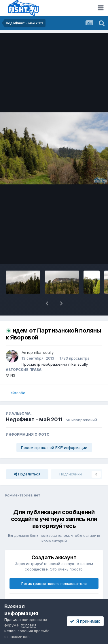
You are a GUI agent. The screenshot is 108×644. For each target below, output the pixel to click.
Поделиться (27, 474)
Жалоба (18, 393)
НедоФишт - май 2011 (34, 419)
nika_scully (44, 352)
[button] (47, 303)
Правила (13, 620)
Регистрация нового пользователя (54, 583)
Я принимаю (85, 621)
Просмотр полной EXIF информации (54, 447)
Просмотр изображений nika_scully (55, 364)
